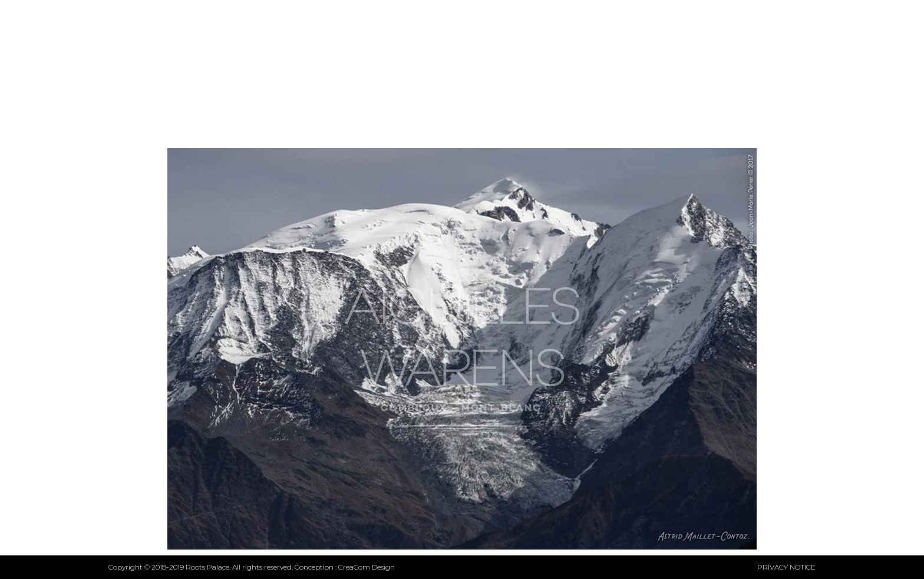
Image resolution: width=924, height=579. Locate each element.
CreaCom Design (367, 567)
